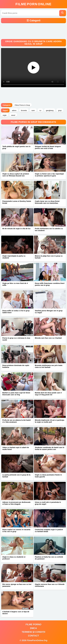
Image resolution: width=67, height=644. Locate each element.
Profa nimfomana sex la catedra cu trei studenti (49, 229)
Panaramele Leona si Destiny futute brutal (17, 202)
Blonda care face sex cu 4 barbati (48, 338)
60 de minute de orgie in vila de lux (16, 228)
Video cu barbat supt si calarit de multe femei (16, 448)
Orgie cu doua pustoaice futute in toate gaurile (48, 476)
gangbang (50, 110)
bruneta (24, 110)
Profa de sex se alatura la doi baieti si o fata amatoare (17, 421)
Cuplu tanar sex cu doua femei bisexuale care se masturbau (47, 202)
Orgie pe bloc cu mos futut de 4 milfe (15, 284)
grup (60, 110)
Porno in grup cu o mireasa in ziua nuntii (16, 339)
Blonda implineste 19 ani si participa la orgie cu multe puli (50, 421)
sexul (13, 115)
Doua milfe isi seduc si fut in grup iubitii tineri (16, 312)
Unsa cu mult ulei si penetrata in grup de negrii (48, 503)
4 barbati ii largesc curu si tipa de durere (16, 613)
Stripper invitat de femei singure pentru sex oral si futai (48, 147)
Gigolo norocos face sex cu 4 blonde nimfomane (50, 585)
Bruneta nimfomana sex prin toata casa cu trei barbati (49, 366)
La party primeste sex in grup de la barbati (16, 476)
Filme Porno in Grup (22, 105)
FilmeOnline (33, 4)
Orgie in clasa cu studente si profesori (14, 558)
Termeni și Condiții (33, 632)
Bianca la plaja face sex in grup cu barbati (49, 257)
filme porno (34, 624)
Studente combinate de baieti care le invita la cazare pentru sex (50, 448)
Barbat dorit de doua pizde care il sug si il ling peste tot (48, 394)
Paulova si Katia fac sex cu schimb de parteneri (49, 558)
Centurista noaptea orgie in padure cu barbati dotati (49, 530)
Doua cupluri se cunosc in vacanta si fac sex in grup (16, 530)
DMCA (33, 628)
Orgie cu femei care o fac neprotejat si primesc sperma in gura (49, 175)
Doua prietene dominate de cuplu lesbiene (16, 366)
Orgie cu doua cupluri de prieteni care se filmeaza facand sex (16, 175)
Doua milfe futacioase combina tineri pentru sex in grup (50, 284)
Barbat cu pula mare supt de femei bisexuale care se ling (16, 394)
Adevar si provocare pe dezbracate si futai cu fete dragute (16, 503)
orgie (5, 115)
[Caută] (63, 13)
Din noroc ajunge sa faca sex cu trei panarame (17, 585)
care (33, 110)
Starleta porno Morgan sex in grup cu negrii (49, 312)
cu (40, 110)
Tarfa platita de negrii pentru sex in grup (16, 147)
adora (14, 110)
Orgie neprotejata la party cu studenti (14, 257)
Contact (33, 636)
